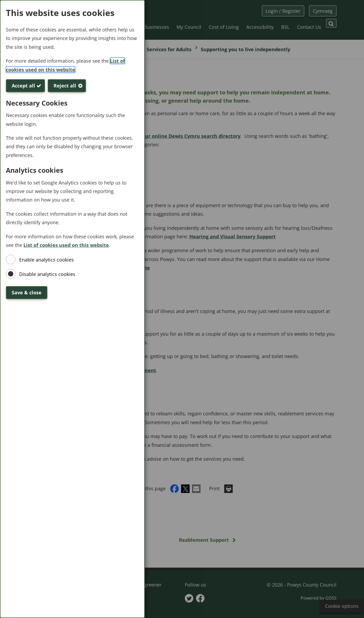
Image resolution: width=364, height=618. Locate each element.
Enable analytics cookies (46, 260)
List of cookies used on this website (66, 245)
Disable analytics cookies (47, 274)
